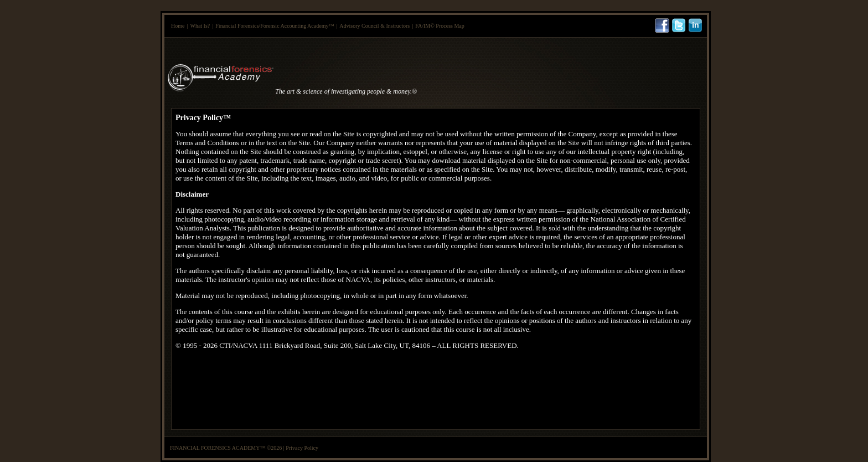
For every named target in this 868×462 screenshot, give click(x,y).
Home (178, 26)
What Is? (200, 26)
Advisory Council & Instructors (374, 26)
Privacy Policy (302, 448)
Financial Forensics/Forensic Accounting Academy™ (275, 26)
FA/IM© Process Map (440, 26)
